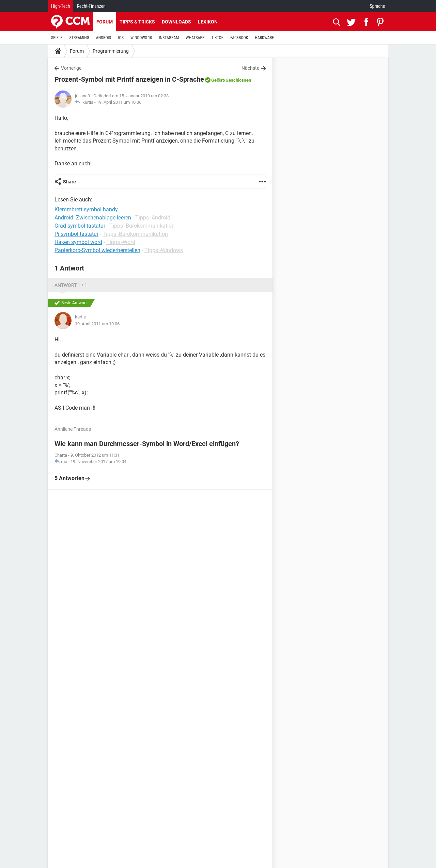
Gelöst (217, 80)
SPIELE (57, 38)
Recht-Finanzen (91, 6)
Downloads (176, 22)
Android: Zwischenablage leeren (93, 218)
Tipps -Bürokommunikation (142, 226)
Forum (105, 22)
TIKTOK (218, 38)
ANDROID (104, 38)
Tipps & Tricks (137, 22)
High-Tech (60, 6)
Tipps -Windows (164, 250)
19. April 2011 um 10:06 (119, 102)
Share (69, 182)
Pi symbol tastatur (76, 234)
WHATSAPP (195, 38)
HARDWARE (264, 38)
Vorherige (71, 68)
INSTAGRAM (169, 38)
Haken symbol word (78, 242)
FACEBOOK (239, 38)
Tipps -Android (153, 218)
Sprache (377, 6)
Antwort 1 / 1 (71, 285)
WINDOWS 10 (141, 38)
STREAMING (79, 38)
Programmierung (111, 51)
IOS (121, 38)
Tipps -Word (121, 242)
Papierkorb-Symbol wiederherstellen (97, 250)
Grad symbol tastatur (80, 226)
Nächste (250, 68)
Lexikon (208, 22)
